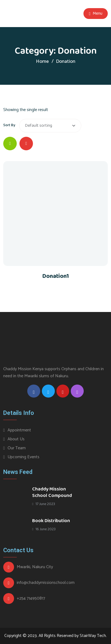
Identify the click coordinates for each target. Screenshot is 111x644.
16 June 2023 (44, 529)
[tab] (10, 144)
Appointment (19, 430)
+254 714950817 (31, 599)
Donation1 (55, 276)
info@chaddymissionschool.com (46, 583)
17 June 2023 (44, 504)
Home (42, 61)
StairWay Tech (93, 636)
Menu (96, 14)
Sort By (9, 125)
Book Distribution (51, 521)
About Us (16, 439)
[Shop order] (50, 126)
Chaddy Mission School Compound (52, 492)
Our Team (17, 448)
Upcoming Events (23, 457)
